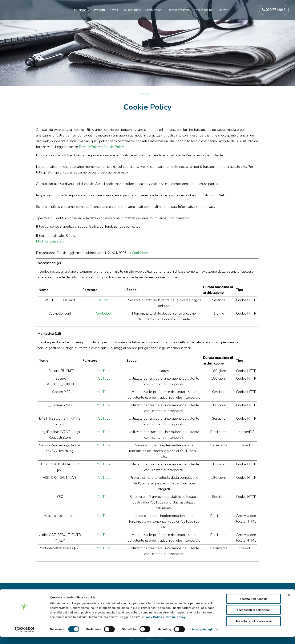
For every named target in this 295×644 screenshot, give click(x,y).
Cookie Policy (176, 624)
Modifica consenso (50, 241)
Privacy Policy (152, 624)
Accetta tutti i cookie (254, 606)
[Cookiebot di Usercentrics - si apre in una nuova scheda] (25, 637)
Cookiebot (140, 253)
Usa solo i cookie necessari (253, 628)
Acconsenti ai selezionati (253, 617)
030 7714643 (274, 10)
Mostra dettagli (202, 636)
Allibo (104, 300)
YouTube (104, 371)
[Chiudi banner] (289, 602)
